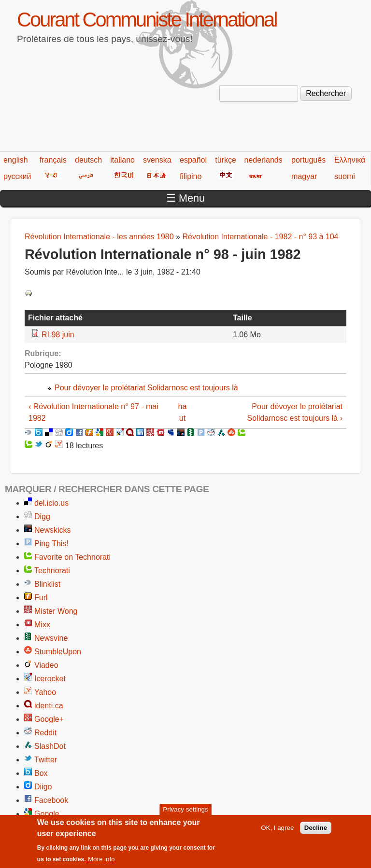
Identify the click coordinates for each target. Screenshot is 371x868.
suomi (345, 176)
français (53, 160)
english (16, 160)
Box (41, 773)
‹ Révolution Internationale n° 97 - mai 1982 (93, 412)
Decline (316, 832)
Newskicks (53, 530)
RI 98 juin (58, 335)
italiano (122, 160)
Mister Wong (56, 611)
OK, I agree (277, 832)
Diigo (43, 787)
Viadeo (46, 665)
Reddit (45, 733)
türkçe (226, 160)
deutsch (88, 160)
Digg (42, 517)
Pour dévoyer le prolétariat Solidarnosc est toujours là (146, 388)
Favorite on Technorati (72, 557)
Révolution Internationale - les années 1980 (99, 237)
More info (101, 864)
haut (183, 412)
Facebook (51, 800)
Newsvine (51, 638)
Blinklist (47, 584)
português (308, 160)
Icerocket (50, 679)
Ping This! (51, 544)
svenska (157, 160)
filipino (191, 176)
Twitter (46, 760)
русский (17, 176)
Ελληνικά (350, 160)
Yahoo (45, 692)
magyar (304, 176)
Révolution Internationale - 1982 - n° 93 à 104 (260, 237)
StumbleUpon (58, 652)
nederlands (264, 160)
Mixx (42, 625)
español (193, 160)
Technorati (52, 571)
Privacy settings (185, 814)
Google (47, 814)
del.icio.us (51, 503)
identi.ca (49, 706)
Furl (41, 598)
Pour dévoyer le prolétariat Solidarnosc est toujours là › (295, 412)
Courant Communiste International (147, 20)
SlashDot (50, 746)
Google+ (49, 719)
